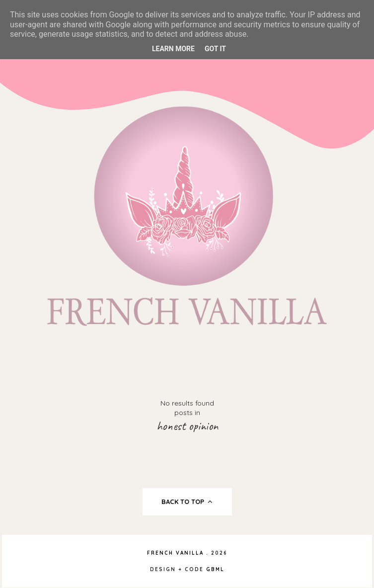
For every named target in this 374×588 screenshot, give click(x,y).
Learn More (173, 49)
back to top (187, 502)
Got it (215, 49)
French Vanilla (175, 553)
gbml (215, 569)
